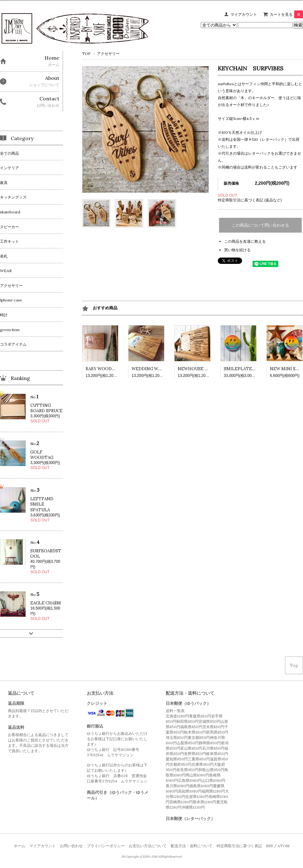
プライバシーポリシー (106, 846)
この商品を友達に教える (245, 241)
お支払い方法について (148, 846)
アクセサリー (108, 54)
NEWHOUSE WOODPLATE (205, 369)
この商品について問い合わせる (260, 225)
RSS (270, 846)
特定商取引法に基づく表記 (239, 846)
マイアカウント (244, 14)
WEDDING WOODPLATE (157, 369)
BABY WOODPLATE (106, 369)
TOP (86, 54)
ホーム (20, 846)
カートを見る (286, 14)
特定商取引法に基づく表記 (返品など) (250, 200)
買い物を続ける (237, 250)
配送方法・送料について (192, 846)
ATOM (283, 846)
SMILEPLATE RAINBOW (249, 369)
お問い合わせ (71, 846)
